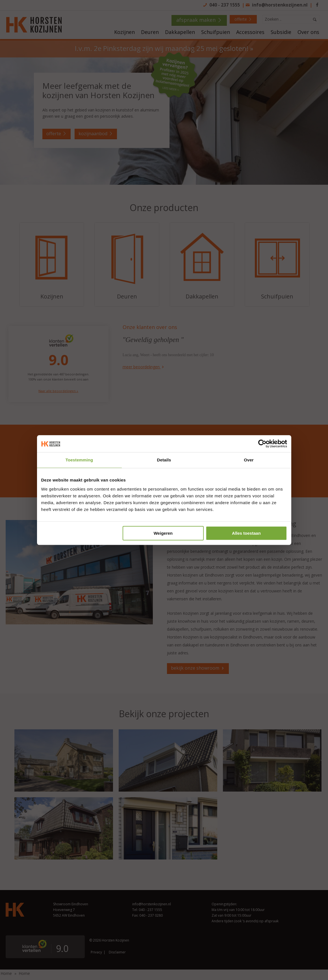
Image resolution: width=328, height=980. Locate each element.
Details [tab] (164, 460)
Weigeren (163, 533)
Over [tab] (249, 460)
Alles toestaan (246, 533)
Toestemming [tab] (79, 460)
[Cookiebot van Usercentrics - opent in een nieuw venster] (262, 444)
